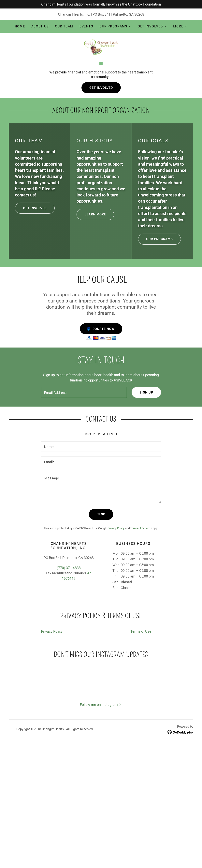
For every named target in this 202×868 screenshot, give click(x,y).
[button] (115, 26)
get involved (31, 303)
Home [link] (20, 26)
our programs (155, 334)
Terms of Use (141, 726)
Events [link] (86, 26)
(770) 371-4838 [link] (69, 662)
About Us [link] (40, 26)
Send (101, 609)
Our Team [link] (64, 26)
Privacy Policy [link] (116, 623)
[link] (101, 47)
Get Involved (101, 182)
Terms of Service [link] (140, 623)
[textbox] (84, 487)
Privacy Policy (52, 726)
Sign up (146, 487)
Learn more (91, 309)
